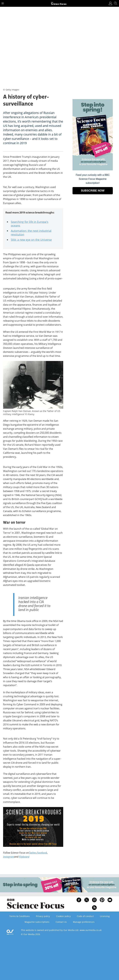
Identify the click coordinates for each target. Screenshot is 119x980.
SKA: (14, 240)
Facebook (42, 853)
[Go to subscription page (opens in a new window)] (93, 170)
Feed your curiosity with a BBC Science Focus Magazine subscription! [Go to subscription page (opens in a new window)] (93, 179)
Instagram (9, 857)
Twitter (32, 853)
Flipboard (24, 857)
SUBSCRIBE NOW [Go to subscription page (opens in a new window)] (93, 191)
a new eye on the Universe (35, 240)
